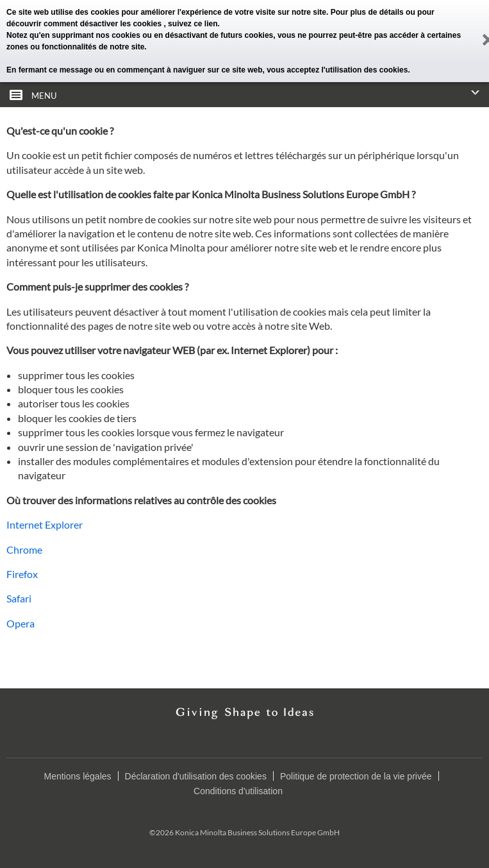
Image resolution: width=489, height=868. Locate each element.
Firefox (22, 574)
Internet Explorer (45, 524)
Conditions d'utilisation (238, 791)
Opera (21, 623)
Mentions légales (77, 776)
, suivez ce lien (190, 24)
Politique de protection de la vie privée (356, 776)
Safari (19, 598)
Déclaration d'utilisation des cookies (196, 776)
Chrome (24, 549)
